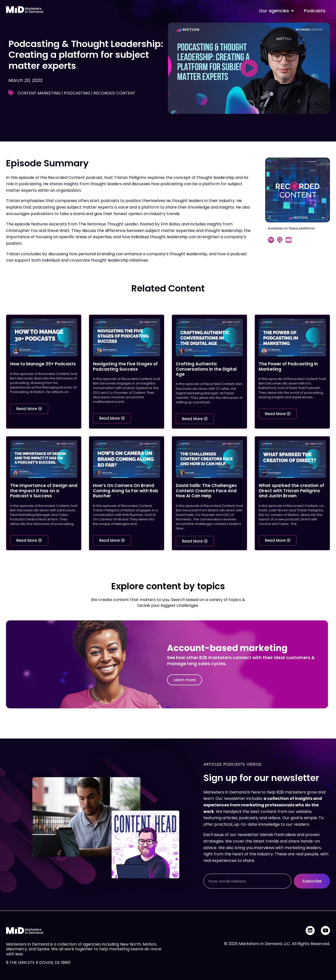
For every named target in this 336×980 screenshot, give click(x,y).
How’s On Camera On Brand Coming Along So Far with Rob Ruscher (126, 491)
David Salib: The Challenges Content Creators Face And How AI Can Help (206, 491)
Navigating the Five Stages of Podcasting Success (125, 366)
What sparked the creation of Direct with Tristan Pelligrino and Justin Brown (291, 491)
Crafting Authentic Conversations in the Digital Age (206, 369)
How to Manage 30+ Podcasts (43, 364)
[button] (158, 704)
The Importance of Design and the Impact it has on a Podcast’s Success (44, 491)
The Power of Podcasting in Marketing (288, 366)
